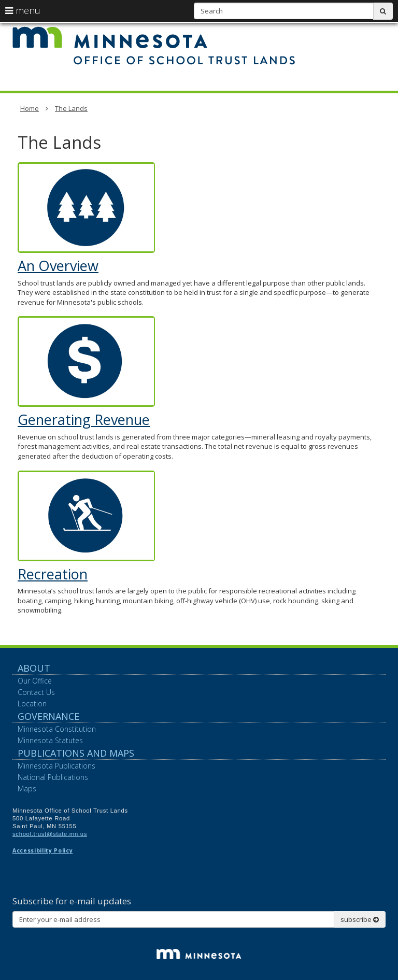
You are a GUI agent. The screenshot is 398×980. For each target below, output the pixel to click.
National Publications (53, 777)
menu (23, 10)
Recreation (53, 574)
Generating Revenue (84, 420)
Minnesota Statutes (50, 740)
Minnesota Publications (56, 766)
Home (30, 108)
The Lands (71, 108)
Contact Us (36, 692)
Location (32, 704)
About (34, 668)
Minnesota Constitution (57, 729)
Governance (48, 716)
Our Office (35, 681)
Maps (27, 789)
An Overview (58, 266)
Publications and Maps (76, 753)
